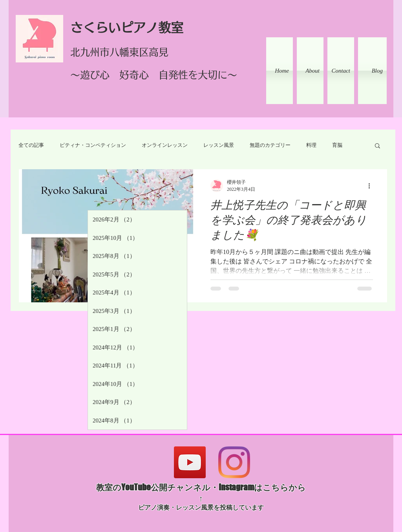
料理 (311, 145)
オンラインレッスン (165, 145)
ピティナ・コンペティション (93, 145)
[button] (377, 146)
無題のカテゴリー (270, 145)
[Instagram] (234, 462)
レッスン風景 (219, 145)
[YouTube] (190, 462)
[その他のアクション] (372, 186)
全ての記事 (31, 145)
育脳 (337, 145)
